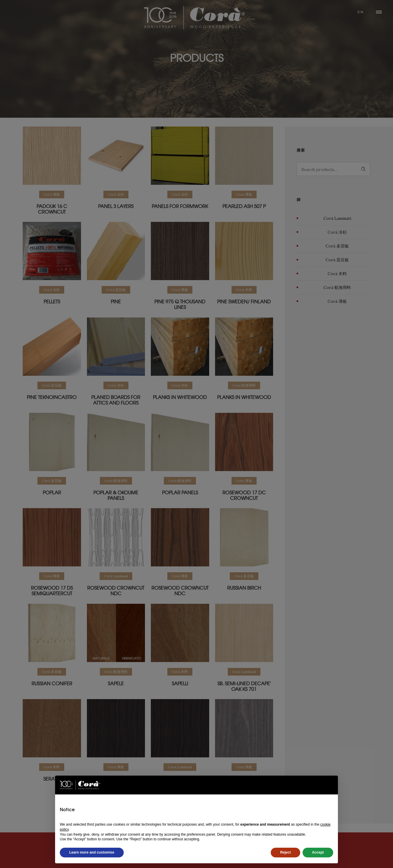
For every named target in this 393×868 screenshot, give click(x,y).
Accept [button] (318, 852)
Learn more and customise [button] (92, 852)
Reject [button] (285, 852)
